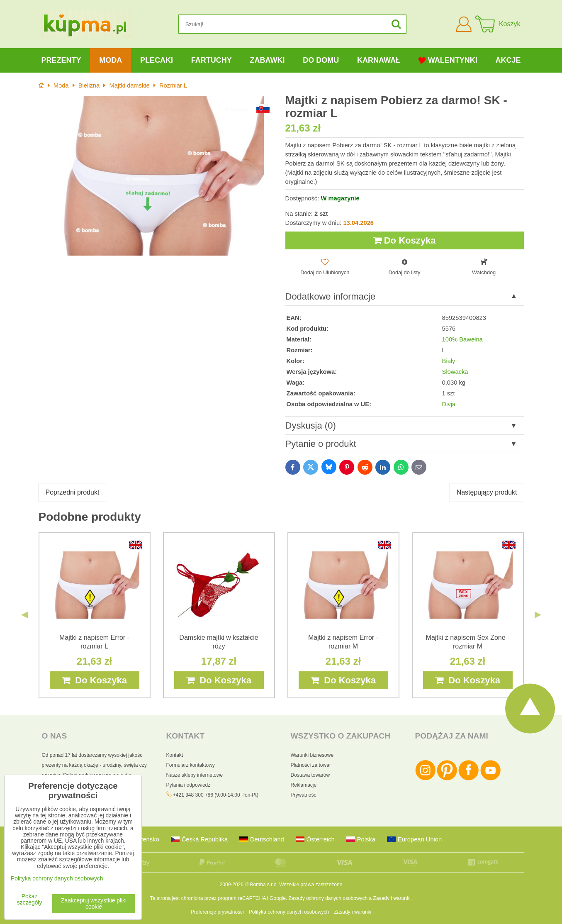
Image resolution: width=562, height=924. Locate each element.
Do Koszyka (405, 240)
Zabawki (267, 60)
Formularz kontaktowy (191, 765)
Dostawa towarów (310, 775)
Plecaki (157, 60)
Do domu (321, 60)
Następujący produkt (487, 492)
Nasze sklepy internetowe (195, 775)
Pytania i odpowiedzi (189, 785)
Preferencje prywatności (217, 912)
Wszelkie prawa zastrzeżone (311, 885)
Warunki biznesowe (312, 755)
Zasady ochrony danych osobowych (328, 898)
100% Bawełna (462, 339)
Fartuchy (212, 60)
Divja (449, 404)
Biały (449, 361)
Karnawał (379, 60)
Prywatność (304, 795)
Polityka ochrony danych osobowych (289, 912)
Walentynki (448, 60)
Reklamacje (304, 785)
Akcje (508, 60)
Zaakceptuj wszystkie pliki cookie (94, 904)
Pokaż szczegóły (30, 900)
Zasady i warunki (392, 898)
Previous (24, 615)
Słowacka (455, 372)
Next (538, 615)
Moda (111, 60)
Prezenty (61, 60)
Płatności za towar (311, 765)
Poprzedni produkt (73, 492)
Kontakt (175, 755)
